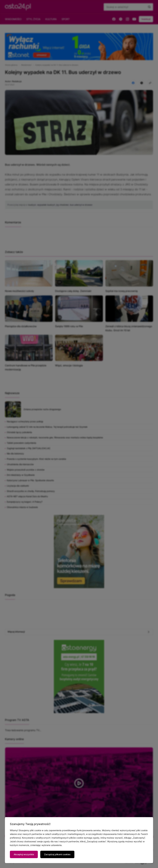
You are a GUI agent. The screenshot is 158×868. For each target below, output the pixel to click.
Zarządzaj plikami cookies (57, 854)
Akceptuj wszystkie (24, 854)
